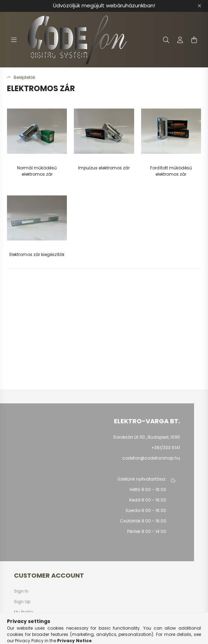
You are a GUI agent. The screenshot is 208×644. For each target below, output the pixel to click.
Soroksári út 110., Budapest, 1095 (147, 437)
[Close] (199, 6)
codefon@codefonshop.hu (151, 458)
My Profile (24, 612)
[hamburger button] (14, 40)
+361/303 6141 (166, 448)
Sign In (21, 591)
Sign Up (22, 602)
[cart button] (194, 40)
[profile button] (180, 40)
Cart (19, 623)
